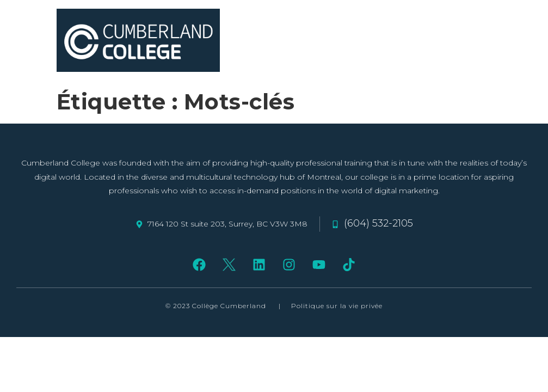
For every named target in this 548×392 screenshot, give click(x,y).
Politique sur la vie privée (337, 306)
